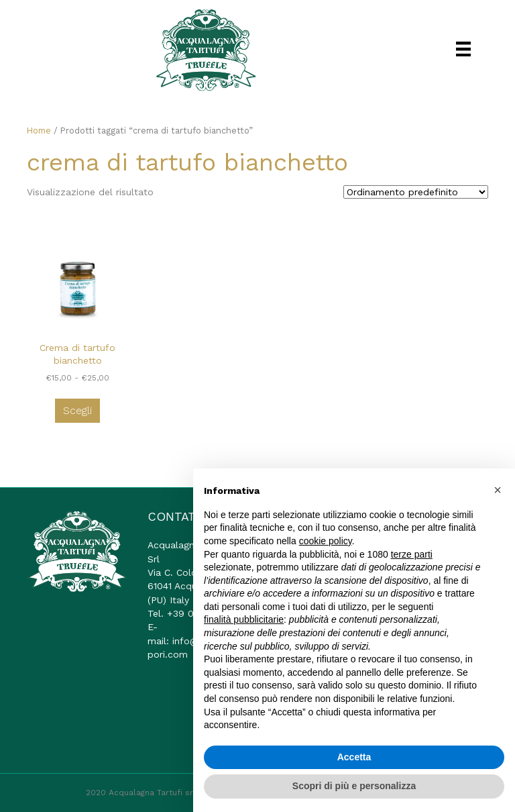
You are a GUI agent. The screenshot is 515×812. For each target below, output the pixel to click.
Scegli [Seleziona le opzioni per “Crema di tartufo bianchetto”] (77, 410)
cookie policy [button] (326, 541)
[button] (498, 490)
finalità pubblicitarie (244, 619)
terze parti (412, 554)
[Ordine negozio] (416, 192)
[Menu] (463, 49)
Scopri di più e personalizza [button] (354, 786)
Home (39, 131)
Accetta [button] (354, 757)
